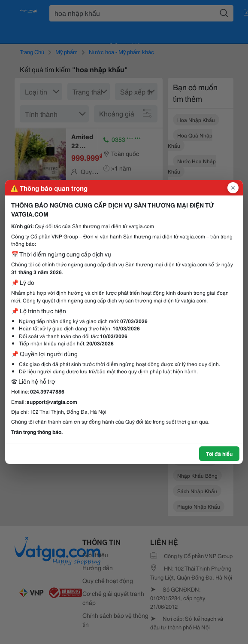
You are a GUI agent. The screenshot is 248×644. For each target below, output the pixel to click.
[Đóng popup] (233, 188)
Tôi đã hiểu (219, 453)
